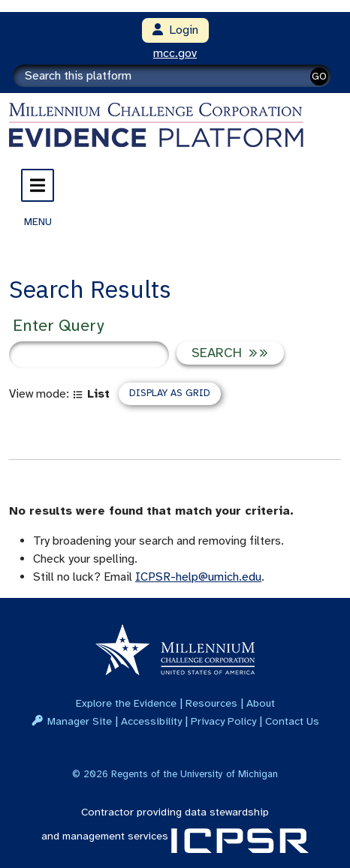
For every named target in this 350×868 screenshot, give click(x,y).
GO (319, 76)
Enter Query (58, 325)
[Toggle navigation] (38, 185)
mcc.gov (175, 53)
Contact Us (292, 721)
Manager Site (80, 721)
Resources (211, 703)
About (261, 703)
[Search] (172, 76)
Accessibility (151, 721)
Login (175, 30)
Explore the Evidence (126, 703)
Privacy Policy (223, 721)
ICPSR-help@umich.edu (198, 577)
